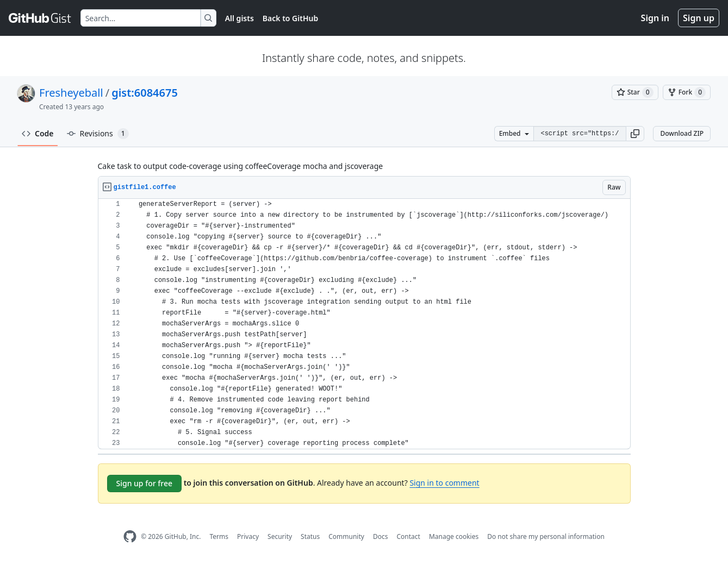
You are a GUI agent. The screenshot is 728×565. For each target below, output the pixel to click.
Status (310, 536)
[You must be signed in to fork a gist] (687, 92)
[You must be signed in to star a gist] (635, 92)
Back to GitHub (290, 18)
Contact (408, 536)
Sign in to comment (444, 483)
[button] (635, 134)
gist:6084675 (145, 93)
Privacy (248, 536)
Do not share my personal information (546, 536)
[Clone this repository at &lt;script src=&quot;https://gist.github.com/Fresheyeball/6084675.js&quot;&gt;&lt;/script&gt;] (580, 134)
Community (346, 536)
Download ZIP (682, 133)
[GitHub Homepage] (130, 536)
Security (280, 536)
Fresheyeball (71, 93)
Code (38, 133)
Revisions (98, 134)
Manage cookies (454, 536)
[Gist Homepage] (40, 18)
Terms (219, 536)
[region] (364, 324)
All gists (239, 18)
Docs (381, 536)
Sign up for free (145, 483)
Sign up (699, 18)
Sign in (655, 18)
